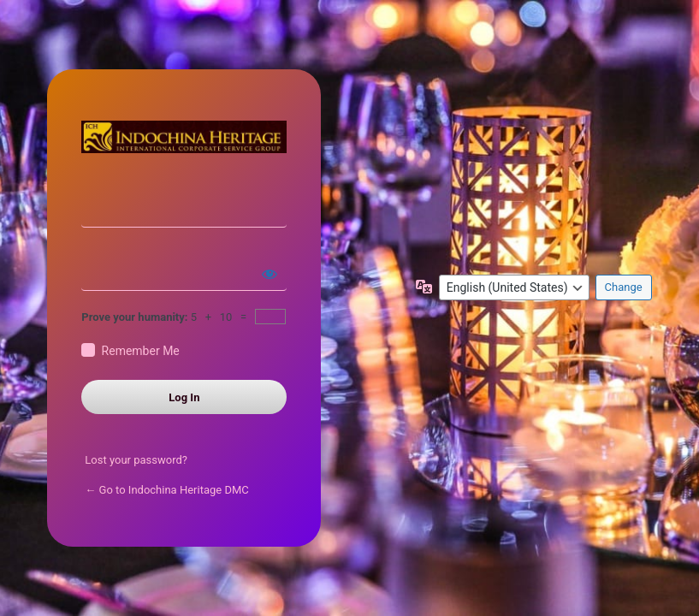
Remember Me (141, 351)
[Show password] (270, 274)
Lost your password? (136, 460)
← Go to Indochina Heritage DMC (166, 490)
